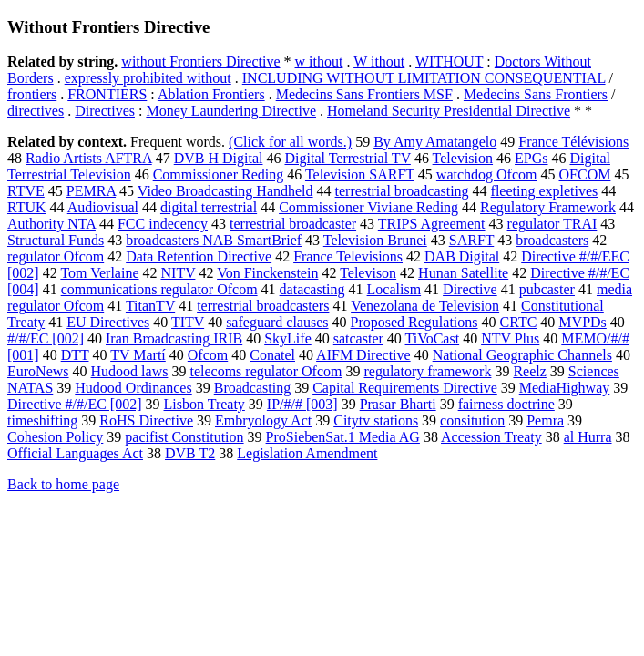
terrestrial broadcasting (402, 191)
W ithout (379, 61)
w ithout (319, 61)
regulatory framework (427, 371)
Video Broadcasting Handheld (225, 191)
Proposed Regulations (414, 322)
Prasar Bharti (398, 404)
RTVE (26, 191)
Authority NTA (51, 224)
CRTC (519, 322)
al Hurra (588, 437)
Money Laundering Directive (231, 111)
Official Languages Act (75, 453)
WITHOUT (449, 61)
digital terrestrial (209, 207)
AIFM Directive (363, 355)
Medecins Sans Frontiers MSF (364, 94)
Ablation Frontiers (211, 94)
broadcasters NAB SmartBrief (214, 240)
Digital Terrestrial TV (347, 158)
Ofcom (208, 355)
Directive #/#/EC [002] (75, 404)
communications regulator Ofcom (159, 289)
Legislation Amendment (307, 453)
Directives (105, 111)
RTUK (27, 207)
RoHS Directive (146, 420)
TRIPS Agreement (432, 224)
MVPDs (582, 322)
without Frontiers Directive (200, 61)
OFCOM (585, 174)
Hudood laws (130, 371)
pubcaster (547, 289)
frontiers (32, 94)
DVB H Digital (219, 158)
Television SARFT (360, 174)
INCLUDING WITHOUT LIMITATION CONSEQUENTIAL (424, 78)
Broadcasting (252, 388)
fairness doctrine (506, 404)
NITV (179, 273)
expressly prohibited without (148, 78)
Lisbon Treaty (204, 404)
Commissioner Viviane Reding (368, 207)
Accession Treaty (491, 437)
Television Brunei (375, 240)
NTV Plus (510, 338)
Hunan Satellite (463, 273)
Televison (368, 273)
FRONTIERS (107, 94)
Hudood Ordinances (133, 388)
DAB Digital (462, 256)
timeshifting (42, 420)
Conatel (272, 355)
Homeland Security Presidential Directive (449, 111)
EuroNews (38, 371)
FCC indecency (163, 224)
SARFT (472, 240)
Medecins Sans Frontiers (536, 94)
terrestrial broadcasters (263, 306)
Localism (394, 289)
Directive (470, 289)
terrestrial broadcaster (293, 224)
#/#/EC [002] (46, 338)
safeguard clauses (277, 322)
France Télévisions (573, 142)
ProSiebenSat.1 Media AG (343, 437)
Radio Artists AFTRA (89, 158)
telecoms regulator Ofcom (266, 371)
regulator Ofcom (56, 256)
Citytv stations (376, 420)
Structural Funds (56, 240)
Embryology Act (263, 420)
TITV (188, 322)
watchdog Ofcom (487, 174)
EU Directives (108, 322)
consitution (472, 420)
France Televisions (348, 256)
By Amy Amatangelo (435, 142)
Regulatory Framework (548, 207)
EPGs (531, 158)
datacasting (312, 289)
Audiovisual (103, 207)
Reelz (529, 371)
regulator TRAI (552, 224)
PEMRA (91, 191)
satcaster (358, 338)
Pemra (545, 420)
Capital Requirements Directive (405, 388)
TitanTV (150, 306)
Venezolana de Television (425, 306)
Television (463, 158)
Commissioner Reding (219, 174)
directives (36, 111)
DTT (75, 355)
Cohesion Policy (55, 437)
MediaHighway (565, 388)
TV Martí (138, 355)
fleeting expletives (545, 191)
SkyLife (288, 338)
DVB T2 (190, 453)
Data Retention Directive (199, 256)
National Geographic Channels (522, 355)
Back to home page (63, 484)
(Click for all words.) (290, 142)
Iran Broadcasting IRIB (174, 338)
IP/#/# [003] (302, 404)
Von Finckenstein (267, 273)
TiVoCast (433, 338)
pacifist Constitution (184, 437)
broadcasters (552, 240)
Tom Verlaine (99, 273)
